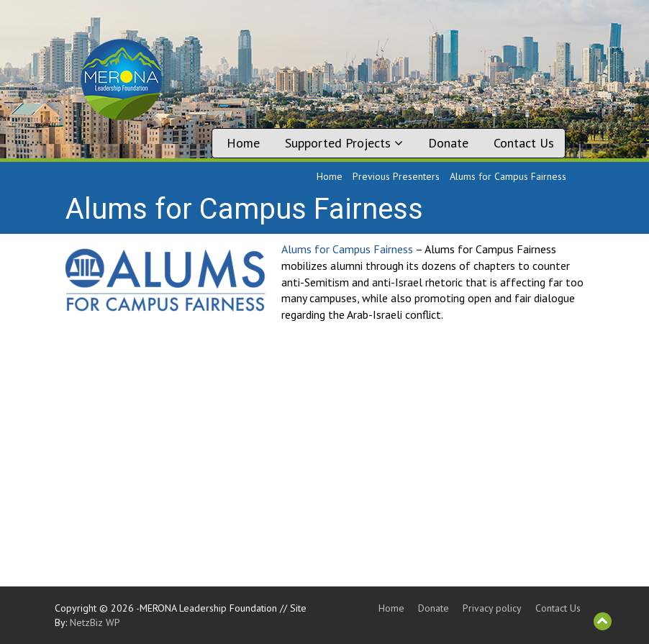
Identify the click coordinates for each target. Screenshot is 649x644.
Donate (448, 143)
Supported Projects (344, 143)
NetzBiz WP (95, 622)
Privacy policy (492, 608)
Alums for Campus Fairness (347, 249)
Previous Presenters (396, 176)
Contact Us (524, 143)
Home (243, 143)
